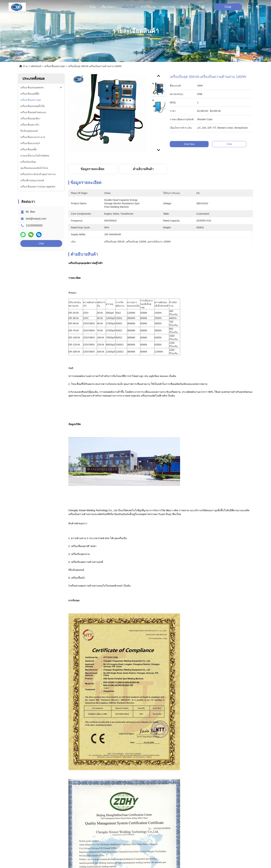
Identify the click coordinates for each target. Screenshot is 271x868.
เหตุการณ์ (168, 7)
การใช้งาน (148, 7)
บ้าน (93, 7)
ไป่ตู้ (202, 7)
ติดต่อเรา (187, 7)
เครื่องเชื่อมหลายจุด (54, 66)
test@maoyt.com (36, 219)
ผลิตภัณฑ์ (129, 7)
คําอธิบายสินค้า (143, 169)
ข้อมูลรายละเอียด (92, 169)
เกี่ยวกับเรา (109, 7)
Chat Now (195, 144)
